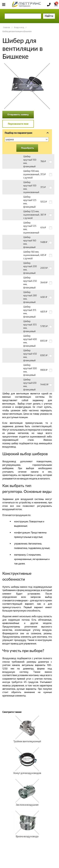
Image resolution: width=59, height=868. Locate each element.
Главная (7, 27)
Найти (49, 16)
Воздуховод (19, 27)
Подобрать (28, 148)
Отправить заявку (18, 114)
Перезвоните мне (18, 124)
